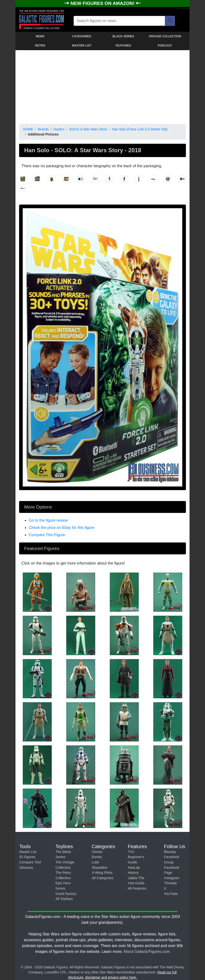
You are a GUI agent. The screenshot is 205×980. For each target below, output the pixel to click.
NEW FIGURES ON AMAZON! (103, 3)
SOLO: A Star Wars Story (88, 129)
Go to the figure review (48, 520)
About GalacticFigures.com (146, 952)
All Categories (102, 878)
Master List (28, 852)
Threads (170, 883)
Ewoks (97, 857)
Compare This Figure (47, 535)
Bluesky (170, 852)
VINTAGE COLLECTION (165, 36)
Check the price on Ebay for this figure (62, 528)
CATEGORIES (82, 36)
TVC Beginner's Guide (136, 857)
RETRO (40, 46)
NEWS (40, 36)
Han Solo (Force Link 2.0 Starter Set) (140, 129)
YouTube (171, 894)
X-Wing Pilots (102, 873)
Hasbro (59, 129)
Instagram (172, 878)
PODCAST (165, 46)
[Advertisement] (102, 86)
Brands (43, 129)
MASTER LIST (82, 46)
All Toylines (64, 899)
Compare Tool (30, 862)
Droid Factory (66, 894)
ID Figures (27, 857)
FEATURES (123, 46)
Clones (97, 852)
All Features (137, 888)
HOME (28, 129)
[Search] (170, 21)
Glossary (26, 868)
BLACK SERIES (123, 36)
